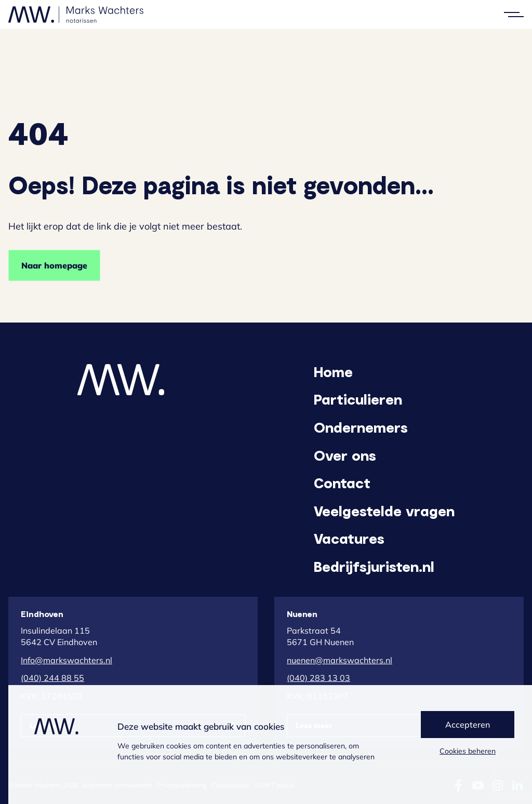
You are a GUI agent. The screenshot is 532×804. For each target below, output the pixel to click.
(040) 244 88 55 (52, 678)
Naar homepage (54, 265)
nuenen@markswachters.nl (340, 660)
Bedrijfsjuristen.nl (374, 566)
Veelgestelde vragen (384, 511)
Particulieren (358, 399)
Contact (342, 483)
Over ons (345, 455)
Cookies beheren (468, 751)
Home (333, 371)
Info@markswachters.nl (66, 660)
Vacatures (349, 538)
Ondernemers (361, 427)
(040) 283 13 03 (318, 678)
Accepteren (468, 725)
